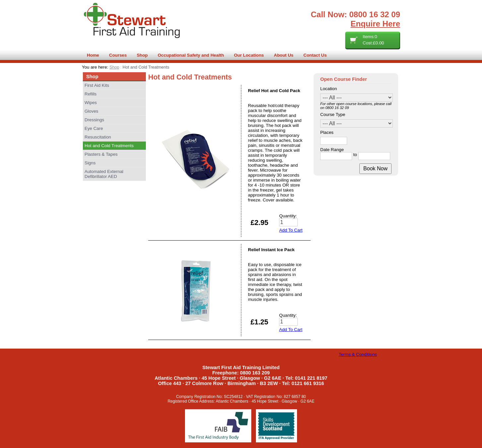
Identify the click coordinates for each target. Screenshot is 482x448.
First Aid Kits (97, 85)
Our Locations (249, 55)
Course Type (333, 114)
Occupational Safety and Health (191, 55)
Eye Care (94, 128)
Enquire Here (375, 24)
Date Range (332, 150)
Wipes (91, 103)
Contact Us (315, 55)
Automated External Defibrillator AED (104, 174)
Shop (142, 55)
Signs (90, 163)
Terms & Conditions (358, 354)
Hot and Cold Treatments (109, 146)
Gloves (91, 111)
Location (329, 89)
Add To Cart (291, 230)
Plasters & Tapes (101, 154)
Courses (118, 55)
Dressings (94, 120)
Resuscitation (98, 137)
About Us (284, 55)
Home (93, 55)
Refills (90, 94)
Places (327, 132)
